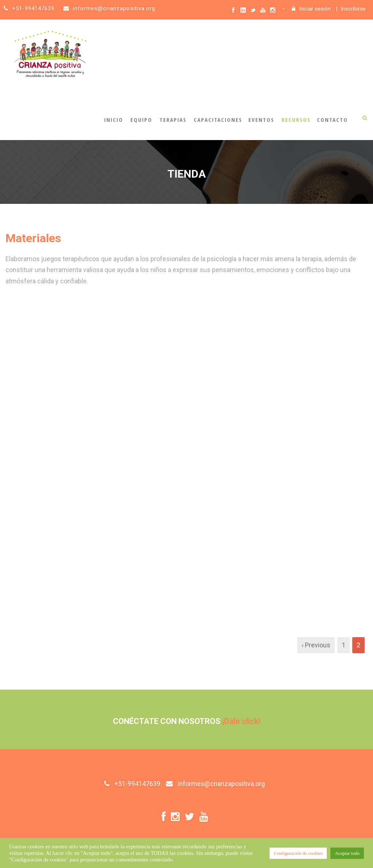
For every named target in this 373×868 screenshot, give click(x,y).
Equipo (141, 120)
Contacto (332, 120)
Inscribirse (353, 9)
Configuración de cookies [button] (298, 853)
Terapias (173, 120)
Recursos (296, 120)
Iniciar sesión (315, 9)
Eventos (261, 120)
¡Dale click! (241, 721)
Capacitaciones (218, 120)
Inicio (114, 120)
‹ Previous (316, 645)
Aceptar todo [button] (347, 853)
